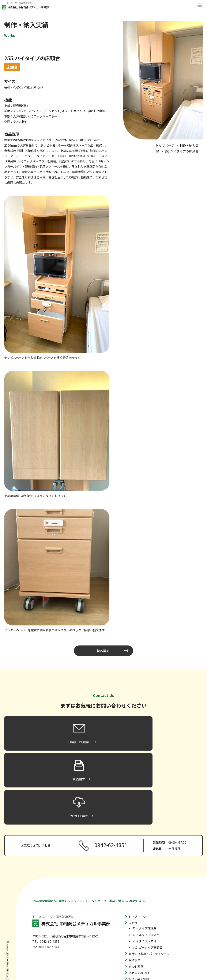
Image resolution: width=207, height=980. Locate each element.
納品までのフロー (140, 904)
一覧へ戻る (101, 651)
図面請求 (134, 942)
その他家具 (136, 898)
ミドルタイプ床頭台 (146, 866)
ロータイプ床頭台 (145, 860)
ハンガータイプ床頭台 (148, 879)
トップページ (137, 848)
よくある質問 (137, 930)
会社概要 (134, 917)
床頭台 (133, 854)
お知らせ (134, 923)
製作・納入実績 (139, 910)
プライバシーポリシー (143, 955)
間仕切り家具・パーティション (149, 885)
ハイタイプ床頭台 (145, 872)
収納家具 (134, 892)
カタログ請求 (137, 949)
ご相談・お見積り (140, 936)
